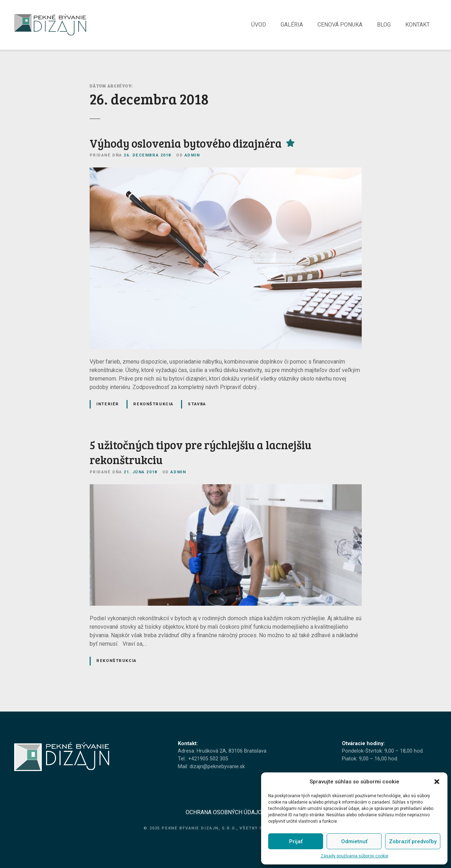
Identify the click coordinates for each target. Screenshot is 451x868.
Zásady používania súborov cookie (354, 856)
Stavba (197, 409)
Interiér (108, 409)
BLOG (384, 27)
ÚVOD (259, 27)
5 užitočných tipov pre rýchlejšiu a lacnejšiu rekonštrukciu (201, 457)
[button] (437, 782)
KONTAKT (418, 27)
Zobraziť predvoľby (413, 841)
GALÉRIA (292, 27)
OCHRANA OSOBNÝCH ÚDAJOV (225, 817)
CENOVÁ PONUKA (340, 27)
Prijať (296, 841)
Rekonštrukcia (153, 409)
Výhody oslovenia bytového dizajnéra (186, 148)
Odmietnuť (354, 841)
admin (192, 160)
